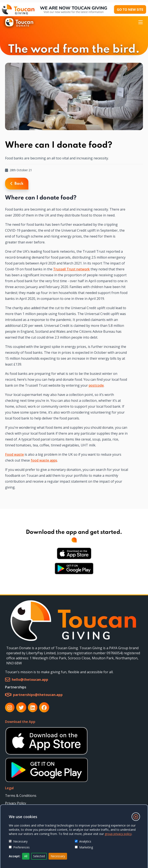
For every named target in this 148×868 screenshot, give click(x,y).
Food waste (14, 454)
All (26, 856)
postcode (96, 385)
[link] (74, 621)
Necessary (18, 841)
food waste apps (44, 460)
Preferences (19, 847)
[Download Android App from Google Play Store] (74, 568)
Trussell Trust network (71, 269)
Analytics (83, 841)
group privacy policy (118, 834)
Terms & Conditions (21, 796)
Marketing (84, 847)
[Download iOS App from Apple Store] (74, 553)
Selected (39, 856)
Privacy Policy (16, 803)
